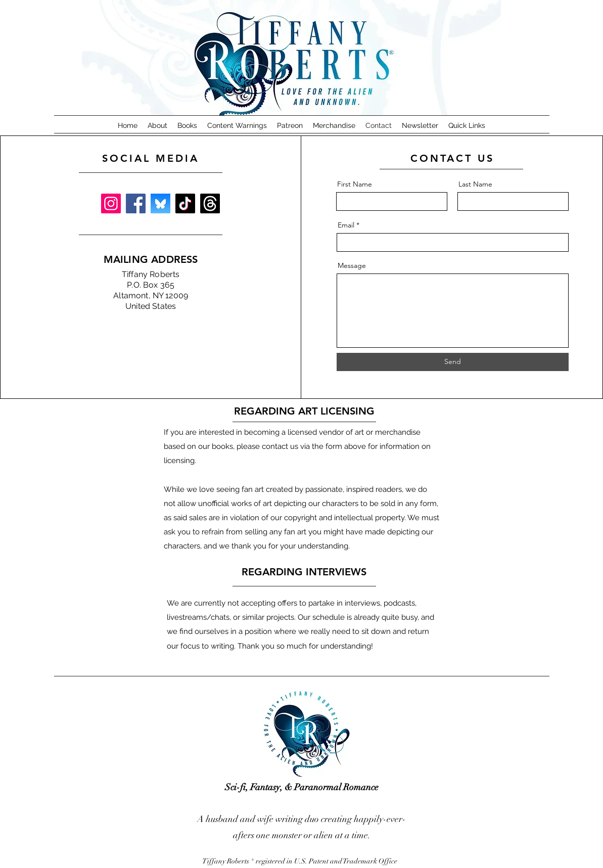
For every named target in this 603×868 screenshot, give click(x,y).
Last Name (475, 184)
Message (352, 265)
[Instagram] (111, 203)
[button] (187, 125)
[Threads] (210, 203)
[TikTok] (185, 203)
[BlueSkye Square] (160, 203)
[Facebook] (136, 203)
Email (346, 225)
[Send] (453, 362)
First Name (355, 184)
